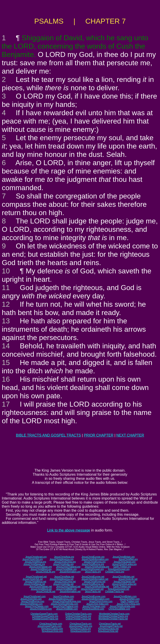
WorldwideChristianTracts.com (114, 614)
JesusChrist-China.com (128, 604)
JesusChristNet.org (128, 559)
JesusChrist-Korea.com (101, 601)
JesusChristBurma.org (93, 564)
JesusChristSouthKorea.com (67, 601)
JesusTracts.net (93, 591)
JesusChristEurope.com (93, 596)
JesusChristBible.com (67, 609)
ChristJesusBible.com (119, 609)
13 (6, 321)
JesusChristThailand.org (68, 567)
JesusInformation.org (70, 572)
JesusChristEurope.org (93, 557)
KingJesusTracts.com (52, 629)
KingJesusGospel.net (119, 589)
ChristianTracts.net (115, 591)
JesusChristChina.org (65, 562)
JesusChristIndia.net (63, 584)
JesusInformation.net (70, 591)
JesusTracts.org (93, 572)
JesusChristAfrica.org (35, 562)
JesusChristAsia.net (64, 577)
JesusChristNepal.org (34, 564)
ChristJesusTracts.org (81, 624)
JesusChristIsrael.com (34, 596)
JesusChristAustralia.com (123, 606)
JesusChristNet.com (130, 599)
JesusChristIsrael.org (36, 557)
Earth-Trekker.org (122, 567)
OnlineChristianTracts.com (78, 614)
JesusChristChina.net (65, 582)
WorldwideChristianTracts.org (113, 616)
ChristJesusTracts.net (110, 624)
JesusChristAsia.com (64, 596)
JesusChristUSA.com (31, 599)
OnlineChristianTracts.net (78, 619)
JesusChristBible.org (66, 569)
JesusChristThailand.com (65, 606)
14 (6, 346)
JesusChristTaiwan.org (40, 567)
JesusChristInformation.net (95, 579)
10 (6, 271)
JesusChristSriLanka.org (124, 564)
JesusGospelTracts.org (81, 626)
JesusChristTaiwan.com (37, 606)
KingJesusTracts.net (108, 629)
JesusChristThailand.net (68, 587)
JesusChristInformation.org (95, 559)
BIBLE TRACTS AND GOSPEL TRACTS (48, 435)
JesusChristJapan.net (124, 582)
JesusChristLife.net (128, 579)
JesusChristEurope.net (93, 577)
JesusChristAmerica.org (61, 559)
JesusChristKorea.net (95, 582)
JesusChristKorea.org (95, 562)
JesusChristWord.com (41, 609)
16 (6, 379)
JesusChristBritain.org (124, 557)
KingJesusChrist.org (80, 631)
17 (6, 404)
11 (6, 288)
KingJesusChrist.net (108, 631)
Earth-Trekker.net (122, 587)
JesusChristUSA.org (33, 559)
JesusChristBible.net (66, 589)
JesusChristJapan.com (94, 606)
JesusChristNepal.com (31, 604)
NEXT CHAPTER (130, 435)
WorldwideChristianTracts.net (113, 619)
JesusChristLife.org (45, 572)
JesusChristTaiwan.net (41, 587)
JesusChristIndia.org (63, 564)
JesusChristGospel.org (92, 569)
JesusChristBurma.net (93, 584)
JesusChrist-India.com (97, 604)
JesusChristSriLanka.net (124, 584)
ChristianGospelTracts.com (44, 614)
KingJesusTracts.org (81, 629)
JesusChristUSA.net (33, 579)
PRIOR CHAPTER (99, 435)
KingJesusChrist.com (52, 631)
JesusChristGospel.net (92, 589)
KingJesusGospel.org (119, 569)
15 (6, 363)
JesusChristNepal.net (34, 584)
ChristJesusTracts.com (51, 624)
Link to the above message (69, 530)
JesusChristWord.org (41, 569)
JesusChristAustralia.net (97, 587)
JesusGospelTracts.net (111, 626)
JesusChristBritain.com (125, 596)
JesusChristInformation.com (95, 599)
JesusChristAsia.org (64, 557)
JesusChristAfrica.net (36, 582)
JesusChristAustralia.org (97, 567)
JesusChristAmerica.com (61, 599)
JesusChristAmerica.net (61, 579)
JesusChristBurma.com (33, 601)
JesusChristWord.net (41, 589)
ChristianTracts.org (115, 572)
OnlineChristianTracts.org (78, 616)
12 (6, 304)
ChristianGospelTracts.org (45, 616)
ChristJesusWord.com (93, 609)
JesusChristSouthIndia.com (64, 604)
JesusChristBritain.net (123, 577)
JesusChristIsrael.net (36, 577)
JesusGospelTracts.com (50, 626)
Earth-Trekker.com (130, 601)
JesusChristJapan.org (125, 562)
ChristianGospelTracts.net (45, 619)
